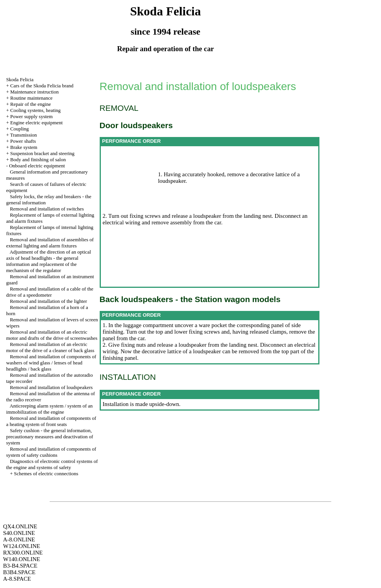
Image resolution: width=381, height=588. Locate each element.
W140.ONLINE (22, 559)
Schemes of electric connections (46, 474)
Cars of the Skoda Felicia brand (42, 86)
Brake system (23, 147)
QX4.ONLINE (20, 526)
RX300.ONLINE (23, 553)
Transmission (23, 135)
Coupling (19, 129)
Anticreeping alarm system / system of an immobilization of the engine (49, 409)
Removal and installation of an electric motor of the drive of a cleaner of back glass (50, 347)
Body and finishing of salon (38, 160)
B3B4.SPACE (19, 572)
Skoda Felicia (20, 79)
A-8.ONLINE (19, 540)
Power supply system (31, 116)
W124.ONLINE (22, 546)
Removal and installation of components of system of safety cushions (51, 452)
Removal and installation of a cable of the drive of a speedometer (50, 292)
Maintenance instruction (34, 92)
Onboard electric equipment (37, 166)
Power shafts (23, 141)
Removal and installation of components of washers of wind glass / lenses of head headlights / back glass (51, 363)
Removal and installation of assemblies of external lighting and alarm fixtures (50, 243)
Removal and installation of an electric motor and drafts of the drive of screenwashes (52, 335)
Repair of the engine (30, 104)
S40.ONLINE (19, 533)
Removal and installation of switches (47, 209)
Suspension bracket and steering (42, 153)
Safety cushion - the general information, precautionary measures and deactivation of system (50, 437)
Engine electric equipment (36, 123)
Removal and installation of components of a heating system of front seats (51, 421)
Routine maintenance (31, 98)
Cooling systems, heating (35, 110)
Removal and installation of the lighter (48, 301)
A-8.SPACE (17, 579)
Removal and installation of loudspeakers (51, 387)
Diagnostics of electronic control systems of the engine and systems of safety (52, 464)
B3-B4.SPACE (20, 566)
